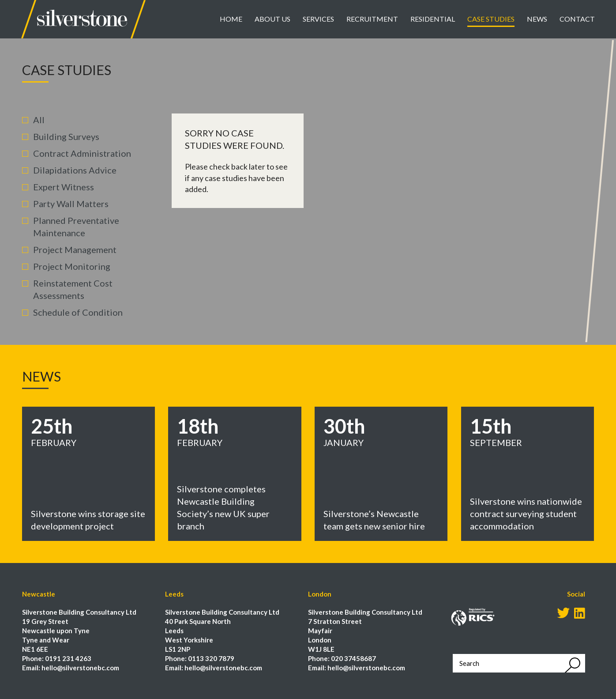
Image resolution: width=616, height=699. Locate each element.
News (537, 19)
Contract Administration (82, 153)
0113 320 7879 (211, 658)
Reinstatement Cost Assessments (73, 289)
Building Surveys (66, 136)
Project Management (75, 249)
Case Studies (491, 19)
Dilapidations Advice (75, 170)
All (39, 120)
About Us (272, 19)
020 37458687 (353, 658)
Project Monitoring (72, 266)
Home (231, 19)
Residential (433, 19)
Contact (577, 19)
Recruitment (372, 19)
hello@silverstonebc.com (80, 668)
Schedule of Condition (78, 312)
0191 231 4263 (68, 658)
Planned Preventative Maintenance (76, 227)
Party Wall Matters (71, 204)
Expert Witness (64, 187)
